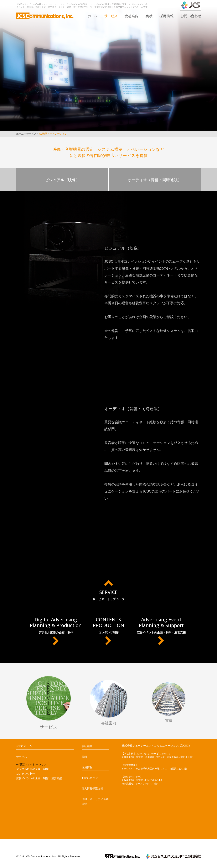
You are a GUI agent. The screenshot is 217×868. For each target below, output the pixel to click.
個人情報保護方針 (92, 788)
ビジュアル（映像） (62, 180)
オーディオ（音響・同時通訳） (155, 180)
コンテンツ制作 (108, 631)
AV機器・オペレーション (53, 134)
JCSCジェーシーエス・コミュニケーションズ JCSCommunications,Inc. (122, 856)
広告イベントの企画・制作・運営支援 (161, 631)
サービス (111, 16)
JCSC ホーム (24, 746)
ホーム (92, 16)
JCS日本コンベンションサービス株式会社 (173, 856)
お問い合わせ (191, 16)
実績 (149, 16)
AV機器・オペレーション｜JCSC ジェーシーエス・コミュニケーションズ (45, 15)
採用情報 (167, 16)
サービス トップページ (108, 589)
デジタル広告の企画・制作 (56, 631)
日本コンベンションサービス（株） (149, 754)
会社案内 (132, 16)
